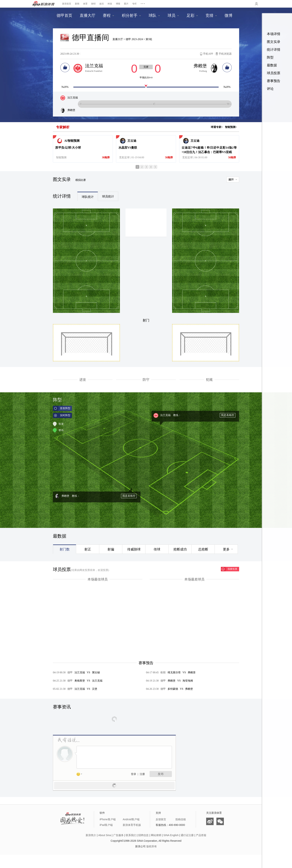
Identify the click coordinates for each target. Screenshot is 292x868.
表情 (81, 775)
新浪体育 (44, 4)
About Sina (105, 835)
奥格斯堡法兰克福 (85, 681)
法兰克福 (94, 66)
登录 (134, 774)
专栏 (134, 4)
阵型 (270, 57)
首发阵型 (65, 408)
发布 (161, 774)
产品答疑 (201, 835)
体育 (85, 4)
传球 (157, 549)
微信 (220, 821)
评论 (270, 89)
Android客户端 (131, 819)
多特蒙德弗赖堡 (177, 689)
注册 (142, 774)
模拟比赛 (81, 180)
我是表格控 (228, 415)
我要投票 (232, 569)
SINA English (171, 835)
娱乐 (102, 4)
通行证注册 (187, 835)
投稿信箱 (181, 819)
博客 (118, 4)
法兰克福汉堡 (82, 689)
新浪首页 (67, 4)
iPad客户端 (106, 825)
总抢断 (203, 549)
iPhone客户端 (108, 819)
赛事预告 (274, 81)
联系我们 (131, 835)
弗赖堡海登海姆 (177, 681)
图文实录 (274, 42)
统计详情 (274, 50)
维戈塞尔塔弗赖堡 (178, 672)
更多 (226, 549)
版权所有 (152, 846)
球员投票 (274, 73)
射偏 (111, 549)
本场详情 (274, 34)
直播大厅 (118, 39)
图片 (126, 4)
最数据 (272, 65)
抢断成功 (180, 549)
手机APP (208, 54)
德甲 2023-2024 (135, 39)
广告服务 (118, 835)
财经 (93, 4)
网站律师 (156, 835)
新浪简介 (91, 835)
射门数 (65, 549)
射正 (88, 549)
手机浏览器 (225, 54)
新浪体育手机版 (132, 825)
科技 (110, 4)
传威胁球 (134, 549)
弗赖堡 (200, 66)
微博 (210, 821)
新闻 (77, 4)
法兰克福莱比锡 (84, 672)
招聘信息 (143, 835)
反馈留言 (161, 819)
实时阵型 (65, 415)
